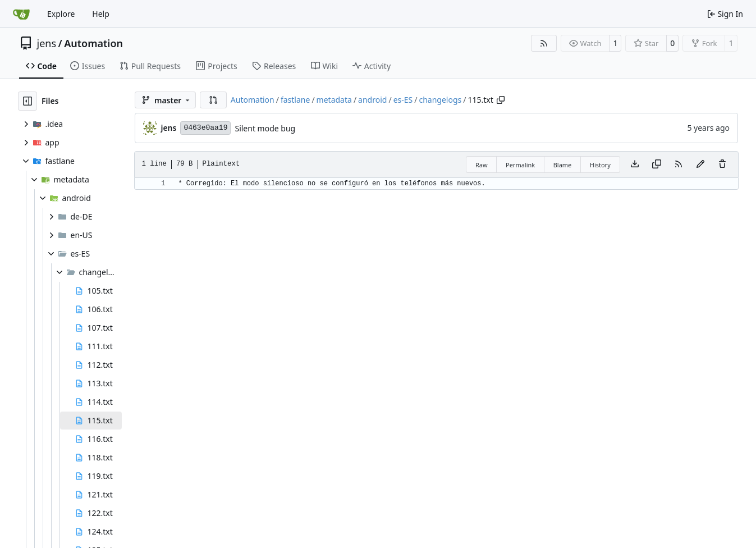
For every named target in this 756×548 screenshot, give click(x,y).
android (372, 100)
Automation (93, 43)
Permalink (520, 165)
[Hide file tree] (28, 101)
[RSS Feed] (544, 43)
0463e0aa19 (205, 128)
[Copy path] (501, 100)
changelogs (440, 100)
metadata (334, 100)
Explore (61, 14)
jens (47, 43)
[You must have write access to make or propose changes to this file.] (722, 165)
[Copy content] (657, 165)
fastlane (295, 100)
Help (101, 14)
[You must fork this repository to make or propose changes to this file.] (700, 165)
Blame (563, 165)
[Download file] (635, 165)
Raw (482, 165)
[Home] (21, 14)
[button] (213, 100)
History (600, 165)
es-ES (403, 100)
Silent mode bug (265, 128)
